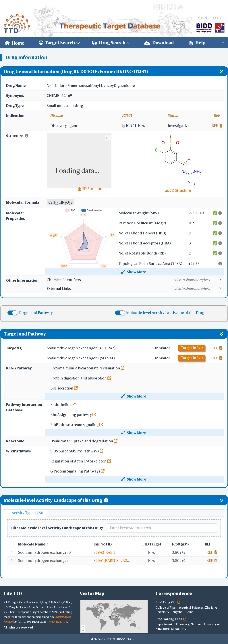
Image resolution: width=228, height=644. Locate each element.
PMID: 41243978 (58, 622)
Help (198, 43)
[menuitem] (15, 43)
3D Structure (91, 189)
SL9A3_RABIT (105, 552)
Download (159, 43)
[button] (135, 280)
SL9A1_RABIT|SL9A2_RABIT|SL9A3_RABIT (128, 561)
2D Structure (178, 190)
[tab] (26, 513)
